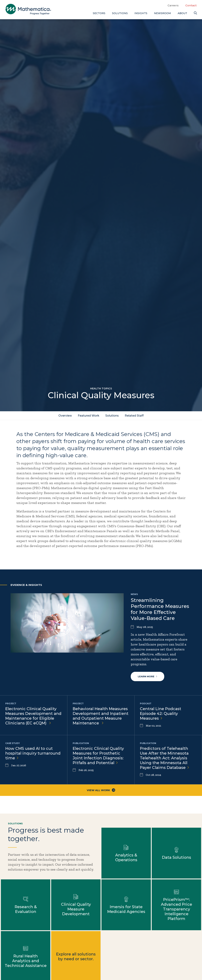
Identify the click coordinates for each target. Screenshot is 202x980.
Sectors (99, 13)
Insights (141, 13)
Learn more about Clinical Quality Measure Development (76, 905)
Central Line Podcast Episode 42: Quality (161, 714)
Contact (191, 5)
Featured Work (89, 416)
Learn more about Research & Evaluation (26, 905)
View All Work (101, 790)
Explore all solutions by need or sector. (76, 957)
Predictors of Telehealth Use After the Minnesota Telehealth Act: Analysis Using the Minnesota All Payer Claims (165, 758)
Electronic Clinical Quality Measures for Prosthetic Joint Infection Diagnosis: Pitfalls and (98, 756)
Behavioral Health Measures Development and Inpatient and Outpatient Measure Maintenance (101, 716)
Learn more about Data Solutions (176, 853)
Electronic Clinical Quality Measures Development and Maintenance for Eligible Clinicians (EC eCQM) (33, 716)
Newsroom (162, 13)
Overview (65, 416)
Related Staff (134, 416)
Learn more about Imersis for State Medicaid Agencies (126, 905)
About (182, 13)
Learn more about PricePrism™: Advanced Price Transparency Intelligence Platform (176, 905)
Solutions (120, 13)
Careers (173, 5)
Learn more (147, 676)
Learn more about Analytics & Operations (126, 853)
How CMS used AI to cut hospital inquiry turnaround (33, 753)
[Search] (195, 13)
